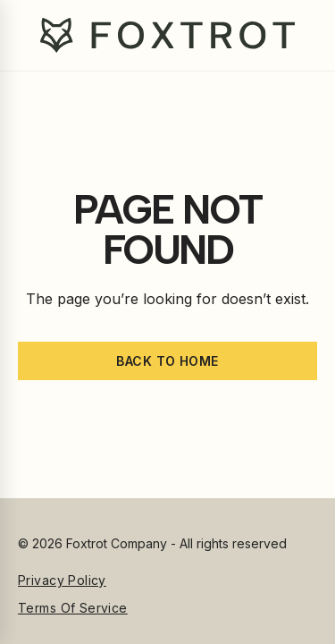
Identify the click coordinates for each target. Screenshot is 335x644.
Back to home (167, 361)
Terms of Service (73, 608)
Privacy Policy (62, 580)
